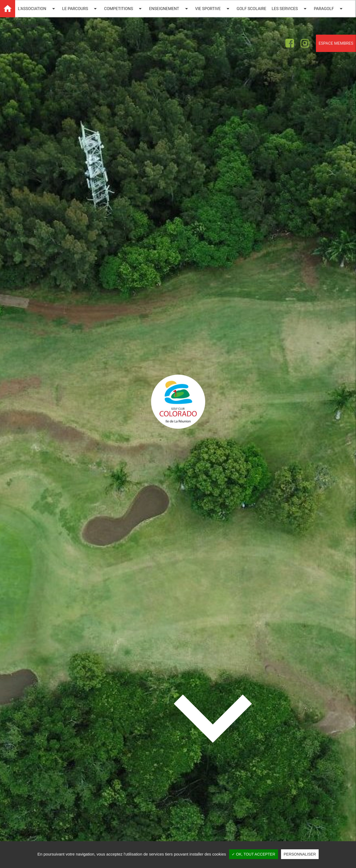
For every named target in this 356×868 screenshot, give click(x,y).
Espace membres (336, 43)
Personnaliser (300, 854)
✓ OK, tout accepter (254, 854)
